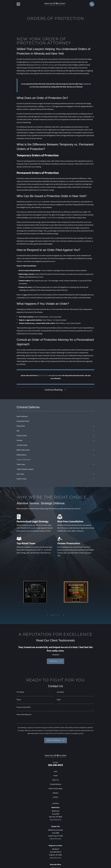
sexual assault (37, 202)
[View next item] (64, 615)
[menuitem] (55, 417)
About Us (55, 780)
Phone (19, 700)
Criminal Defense (56, 785)
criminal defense (52, 218)
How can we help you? (24, 715)
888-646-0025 (56, 765)
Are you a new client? (24, 708)
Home (56, 776)
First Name (20, 693)
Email (59, 700)
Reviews (55, 793)
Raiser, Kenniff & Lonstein (45, 65)
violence (49, 106)
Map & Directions (56, 820)
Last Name (60, 693)
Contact (55, 798)
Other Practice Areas (55, 789)
